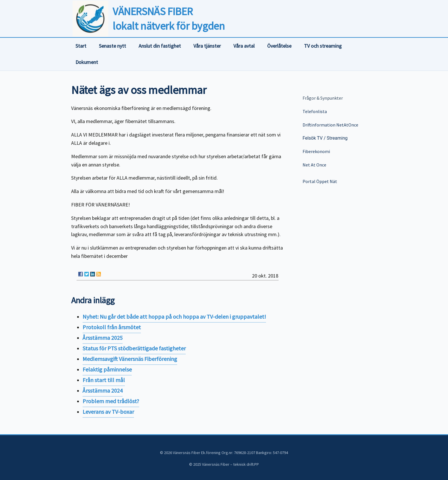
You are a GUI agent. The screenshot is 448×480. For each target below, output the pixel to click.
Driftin (309, 125)
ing (345, 138)
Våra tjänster (207, 46)
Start (81, 46)
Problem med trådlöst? (111, 401)
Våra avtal (244, 46)
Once (321, 165)
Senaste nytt (112, 46)
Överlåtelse (279, 46)
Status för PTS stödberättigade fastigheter (134, 348)
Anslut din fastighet (160, 46)
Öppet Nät (326, 181)
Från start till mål (104, 380)
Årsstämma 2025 (103, 338)
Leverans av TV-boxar (108, 412)
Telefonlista (315, 111)
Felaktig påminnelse (107, 369)
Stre (330, 138)
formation (326, 125)
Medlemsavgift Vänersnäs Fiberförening (130, 359)
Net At (309, 165)
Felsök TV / (314, 138)
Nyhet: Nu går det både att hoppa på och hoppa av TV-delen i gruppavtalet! (174, 317)
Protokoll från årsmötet (112, 327)
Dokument (87, 62)
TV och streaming (323, 46)
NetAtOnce (347, 125)
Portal (309, 181)
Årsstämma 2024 (103, 390)
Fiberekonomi (316, 151)
